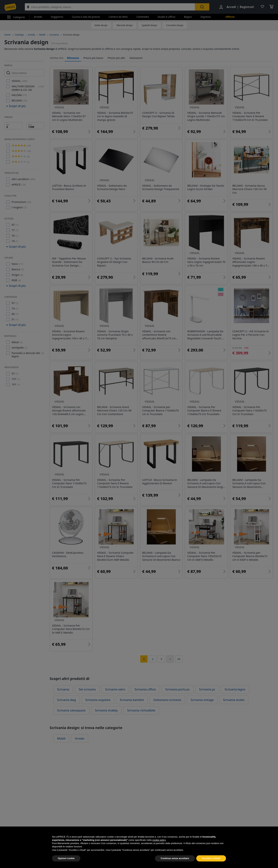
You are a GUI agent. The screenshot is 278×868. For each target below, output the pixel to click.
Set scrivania (87, 689)
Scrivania (54, 35)
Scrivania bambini (132, 700)
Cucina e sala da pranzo (86, 17)
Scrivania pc (207, 689)
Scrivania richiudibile (141, 710)
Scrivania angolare (98, 700)
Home (7, 35)
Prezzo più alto (116, 58)
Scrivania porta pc (178, 689)
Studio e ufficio (167, 17)
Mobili (42, 35)
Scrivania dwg (67, 700)
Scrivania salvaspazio (71, 710)
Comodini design (175, 25)
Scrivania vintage (202, 700)
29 (179, 659)
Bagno (188, 17)
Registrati (247, 7)
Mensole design (125, 25)
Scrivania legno (235, 689)
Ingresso (206, 17)
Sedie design (101, 25)
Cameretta (143, 17)
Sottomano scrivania (167, 700)
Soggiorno (57, 17)
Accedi (231, 7)
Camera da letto (118, 17)
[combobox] (110, 7)
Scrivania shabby (106, 710)
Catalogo (19, 35)
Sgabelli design (149, 25)
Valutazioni (136, 58)
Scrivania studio (234, 700)
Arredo (38, 17)
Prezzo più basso (93, 58)
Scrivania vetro (115, 689)
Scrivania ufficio (145, 689)
